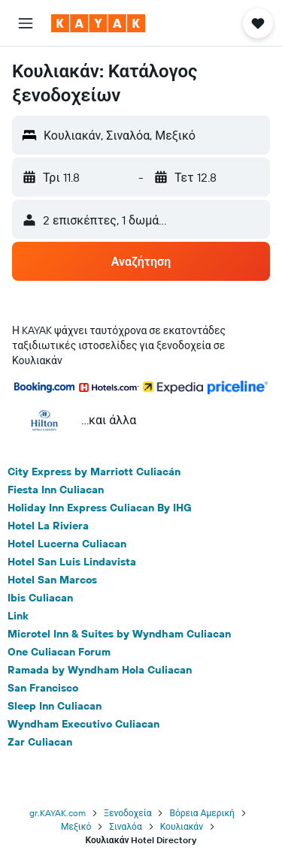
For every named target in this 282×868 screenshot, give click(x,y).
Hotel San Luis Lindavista (72, 562)
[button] (26, 23)
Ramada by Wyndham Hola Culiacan (100, 670)
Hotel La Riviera (48, 526)
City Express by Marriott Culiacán (94, 472)
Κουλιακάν (182, 826)
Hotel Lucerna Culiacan (67, 544)
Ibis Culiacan (40, 598)
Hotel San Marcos (52, 580)
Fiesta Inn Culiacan (56, 490)
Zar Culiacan (40, 742)
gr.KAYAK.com (58, 813)
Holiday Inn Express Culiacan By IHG (100, 508)
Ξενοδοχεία (127, 813)
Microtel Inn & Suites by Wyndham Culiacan (119, 634)
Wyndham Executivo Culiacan (83, 724)
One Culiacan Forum (59, 652)
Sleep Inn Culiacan (55, 706)
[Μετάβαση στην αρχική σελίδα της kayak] (98, 23)
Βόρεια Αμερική (202, 813)
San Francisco (43, 688)
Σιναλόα (125, 826)
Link (18, 616)
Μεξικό (76, 826)
